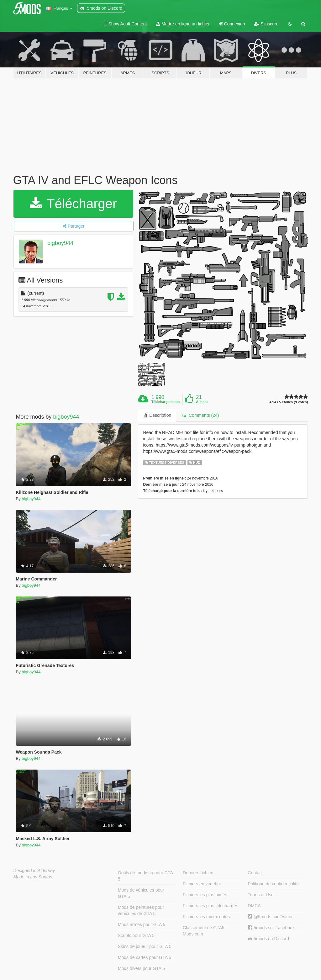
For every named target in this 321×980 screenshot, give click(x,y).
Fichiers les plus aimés (205, 895)
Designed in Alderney (34, 871)
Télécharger (73, 204)
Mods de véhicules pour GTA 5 (141, 893)
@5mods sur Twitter (270, 917)
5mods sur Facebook (271, 928)
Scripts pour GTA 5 (136, 935)
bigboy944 (60, 243)
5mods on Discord (268, 939)
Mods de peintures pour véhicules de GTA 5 (141, 910)
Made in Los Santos (33, 877)
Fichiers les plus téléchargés (210, 906)
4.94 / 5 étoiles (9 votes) (289, 402)
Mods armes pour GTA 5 (142, 924)
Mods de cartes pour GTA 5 (145, 957)
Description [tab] (157, 415)
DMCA (254, 906)
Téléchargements (166, 402)
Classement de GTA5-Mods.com (204, 931)
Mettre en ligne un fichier (183, 24)
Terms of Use (260, 895)
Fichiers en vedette (201, 884)
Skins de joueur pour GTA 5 (145, 946)
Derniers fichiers (199, 873)
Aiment (202, 402)
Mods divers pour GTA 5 (141, 968)
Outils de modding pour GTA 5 (145, 876)
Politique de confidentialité (273, 884)
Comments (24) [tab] (200, 415)
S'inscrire (266, 24)
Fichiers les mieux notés (206, 917)
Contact (255, 873)
